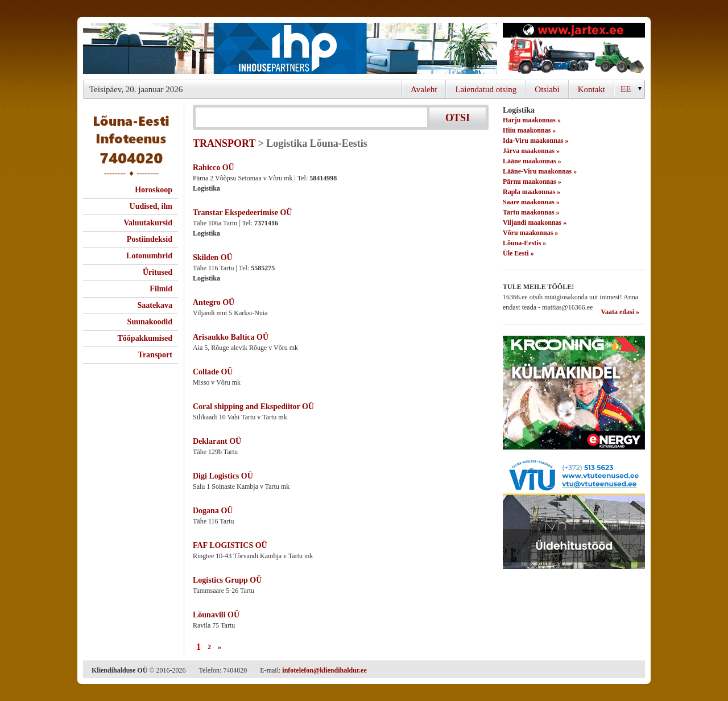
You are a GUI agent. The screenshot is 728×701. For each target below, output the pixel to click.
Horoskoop (154, 190)
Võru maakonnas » (530, 233)
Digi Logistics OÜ (223, 476)
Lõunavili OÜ (216, 615)
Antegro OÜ (214, 302)
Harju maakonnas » (532, 120)
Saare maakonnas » (531, 202)
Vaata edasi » (620, 312)
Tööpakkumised (145, 338)
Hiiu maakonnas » (529, 130)
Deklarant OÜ (217, 441)
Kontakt (591, 89)
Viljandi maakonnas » (535, 222)
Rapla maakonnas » (531, 192)
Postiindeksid (150, 239)
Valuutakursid (148, 223)
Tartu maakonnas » (531, 212)
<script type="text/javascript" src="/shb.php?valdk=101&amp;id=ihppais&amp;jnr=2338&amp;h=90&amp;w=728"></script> (290, 48)
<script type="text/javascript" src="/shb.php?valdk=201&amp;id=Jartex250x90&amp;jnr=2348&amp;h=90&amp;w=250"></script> (574, 48)
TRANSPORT (224, 143)
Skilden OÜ (213, 257)
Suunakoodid (150, 322)
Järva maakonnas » (531, 151)
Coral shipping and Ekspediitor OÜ (253, 407)
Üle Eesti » (518, 253)
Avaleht (424, 89)
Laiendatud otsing (486, 89)
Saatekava (155, 305)
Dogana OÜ (213, 511)
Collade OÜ (213, 372)
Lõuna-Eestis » (524, 243)
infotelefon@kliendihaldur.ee (324, 670)
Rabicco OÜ (214, 168)
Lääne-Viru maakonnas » (540, 171)
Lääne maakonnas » (532, 161)
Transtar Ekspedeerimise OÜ (242, 213)
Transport (155, 355)
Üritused (158, 272)
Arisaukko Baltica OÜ (231, 337)
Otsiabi (547, 89)
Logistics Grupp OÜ (227, 580)
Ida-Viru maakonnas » (536, 141)
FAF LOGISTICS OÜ (230, 545)
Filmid (161, 289)
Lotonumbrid (149, 256)
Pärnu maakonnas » (532, 182)
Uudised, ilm (151, 206)
